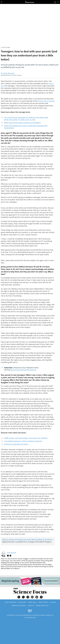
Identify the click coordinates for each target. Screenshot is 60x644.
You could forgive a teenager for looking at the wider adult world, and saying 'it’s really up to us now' (26, 118)
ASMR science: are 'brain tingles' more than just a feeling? (26, 438)
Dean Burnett (12, 553)
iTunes (17, 370)
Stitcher (23, 370)
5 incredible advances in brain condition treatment (23, 441)
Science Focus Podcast (46, 101)
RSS (28, 370)
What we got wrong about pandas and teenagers (22, 123)
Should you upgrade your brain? (16, 444)
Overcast (33, 370)
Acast (13, 370)
